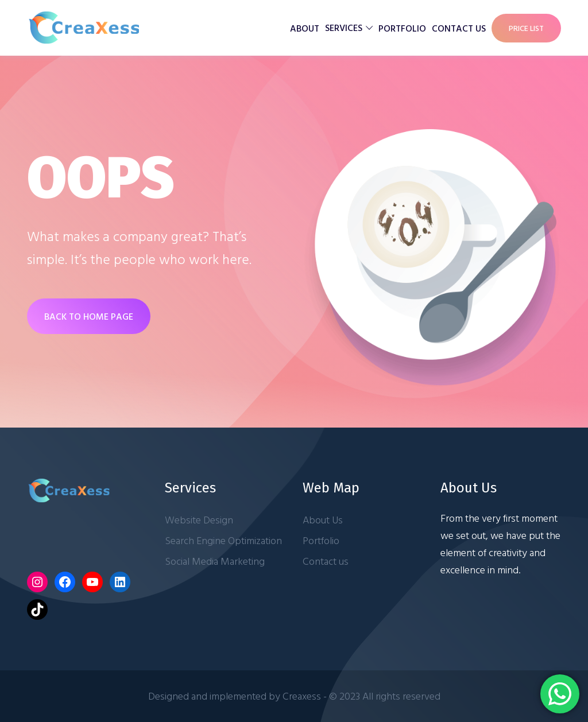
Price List (526, 28)
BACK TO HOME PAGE (89, 316)
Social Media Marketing (215, 561)
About (305, 28)
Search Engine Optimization (223, 540)
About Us (323, 520)
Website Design (199, 520)
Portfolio (402, 28)
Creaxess (302, 696)
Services (344, 28)
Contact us (459, 28)
